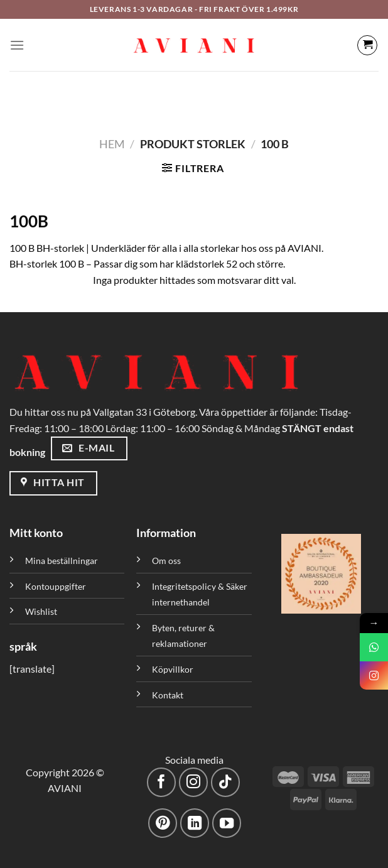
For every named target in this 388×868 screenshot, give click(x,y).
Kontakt (168, 695)
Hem (112, 144)
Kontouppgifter (56, 586)
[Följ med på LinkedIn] (195, 823)
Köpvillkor (173, 669)
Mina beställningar (62, 561)
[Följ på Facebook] (162, 782)
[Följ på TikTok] (226, 782)
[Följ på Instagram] (194, 782)
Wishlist (41, 611)
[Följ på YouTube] (227, 823)
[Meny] (17, 45)
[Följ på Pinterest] (163, 823)
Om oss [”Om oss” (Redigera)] (166, 561)
